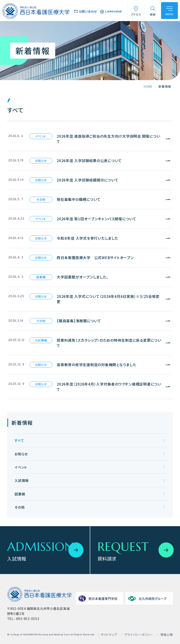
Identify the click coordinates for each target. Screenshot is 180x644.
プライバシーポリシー (139, 635)
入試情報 (22, 480)
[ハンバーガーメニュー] (169, 11)
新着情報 (22, 423)
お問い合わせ (88, 11)
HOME (148, 86)
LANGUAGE (114, 12)
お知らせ (21, 454)
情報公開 (167, 635)
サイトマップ (109, 635)
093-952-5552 (28, 619)
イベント (21, 467)
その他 (19, 507)
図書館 (20, 494)
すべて (19, 440)
